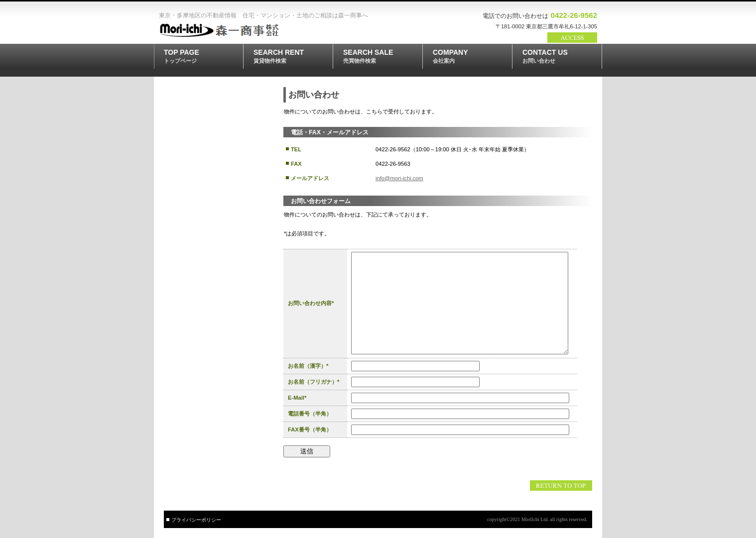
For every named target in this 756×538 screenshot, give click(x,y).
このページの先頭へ (561, 485)
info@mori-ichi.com (399, 178)
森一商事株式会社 (231, 30)
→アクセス (572, 38)
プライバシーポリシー (196, 520)
